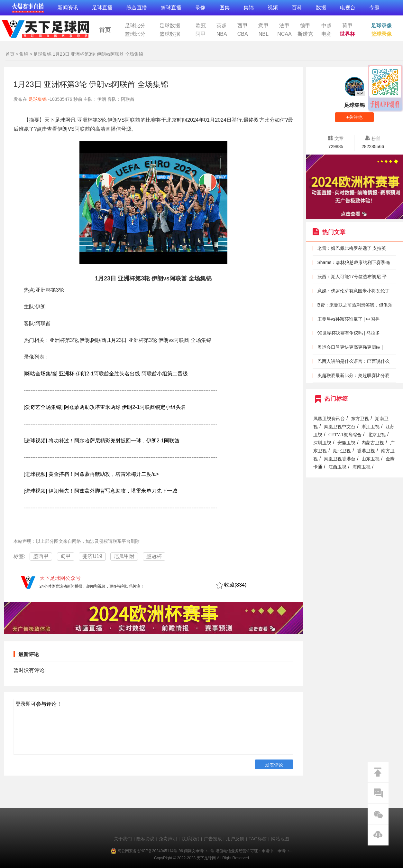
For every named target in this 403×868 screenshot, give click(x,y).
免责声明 (168, 839)
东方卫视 (360, 419)
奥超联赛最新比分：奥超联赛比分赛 (353, 375)
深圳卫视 (322, 443)
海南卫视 (362, 467)
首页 (105, 30)
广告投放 (213, 839)
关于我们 (123, 839)
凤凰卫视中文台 (340, 427)
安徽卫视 (346, 443)
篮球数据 (170, 34)
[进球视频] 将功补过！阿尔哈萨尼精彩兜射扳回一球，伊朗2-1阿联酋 (102, 441)
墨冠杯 (154, 556)
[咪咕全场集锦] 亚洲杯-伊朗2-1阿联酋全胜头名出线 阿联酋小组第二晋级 (106, 374)
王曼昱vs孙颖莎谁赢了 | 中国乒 (348, 319)
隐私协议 (145, 839)
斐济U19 (92, 556)
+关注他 (354, 117)
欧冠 (201, 26)
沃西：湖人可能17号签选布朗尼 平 (352, 277)
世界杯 (347, 34)
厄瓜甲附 (124, 556)
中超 (326, 26)
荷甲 (347, 26)
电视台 (348, 8)
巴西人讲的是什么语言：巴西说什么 (353, 361)
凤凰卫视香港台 (340, 459)
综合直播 (137, 8)
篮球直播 (171, 8)
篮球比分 (135, 34)
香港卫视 (366, 451)
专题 (374, 8)
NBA (222, 34)
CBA (243, 34)
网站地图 (280, 839)
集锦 (249, 8)
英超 (222, 26)
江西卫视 (337, 467)
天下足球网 (45, 28)
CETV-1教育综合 (345, 435)
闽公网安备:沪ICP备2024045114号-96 (150, 851)
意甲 (263, 26)
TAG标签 (258, 839)
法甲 (284, 26)
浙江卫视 (371, 427)
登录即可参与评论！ (39, 704)
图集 (224, 8)
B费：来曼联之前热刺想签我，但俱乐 (355, 305)
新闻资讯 (68, 8)
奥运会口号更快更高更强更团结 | (350, 347)
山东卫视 (371, 459)
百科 (297, 8)
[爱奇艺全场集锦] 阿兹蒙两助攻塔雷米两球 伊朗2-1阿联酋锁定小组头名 (105, 407)
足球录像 (381, 26)
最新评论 (29, 654)
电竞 (326, 34)
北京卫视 (377, 435)
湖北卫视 (342, 451)
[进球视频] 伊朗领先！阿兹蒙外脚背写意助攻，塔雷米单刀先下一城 (101, 491)
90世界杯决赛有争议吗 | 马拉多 (349, 333)
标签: (19, 556)
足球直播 (102, 8)
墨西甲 (41, 556)
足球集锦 (42, 54)
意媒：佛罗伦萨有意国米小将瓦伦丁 (353, 291)
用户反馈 (235, 839)
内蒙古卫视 (373, 443)
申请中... (269, 851)
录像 (200, 8)
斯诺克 (305, 34)
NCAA (284, 34)
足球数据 (170, 26)
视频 (273, 8)
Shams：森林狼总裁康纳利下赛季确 (354, 262)
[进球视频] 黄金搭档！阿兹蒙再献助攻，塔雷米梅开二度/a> (91, 474)
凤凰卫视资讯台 (329, 419)
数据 (321, 8)
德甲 (305, 26)
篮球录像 (381, 34)
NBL (264, 34)
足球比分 (135, 26)
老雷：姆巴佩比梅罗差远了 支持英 (352, 248)
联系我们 (190, 839)
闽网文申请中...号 (199, 851)
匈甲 (66, 556)
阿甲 (201, 34)
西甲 (243, 26)
